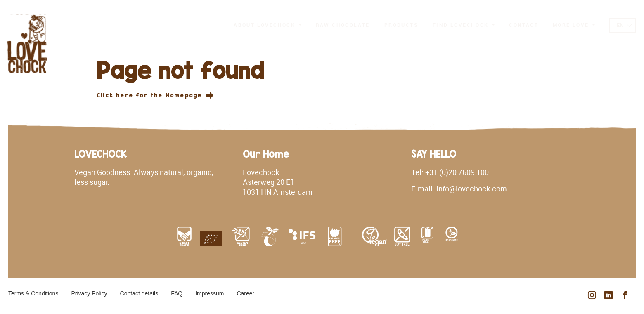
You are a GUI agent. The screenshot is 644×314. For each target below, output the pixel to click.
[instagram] (592, 296)
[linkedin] (608, 296)
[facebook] (625, 296)
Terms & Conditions (33, 293)
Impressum (210, 293)
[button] (267, 25)
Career (245, 293)
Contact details (139, 293)
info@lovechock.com (472, 189)
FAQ (177, 293)
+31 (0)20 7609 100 (457, 172)
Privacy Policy (89, 293)
